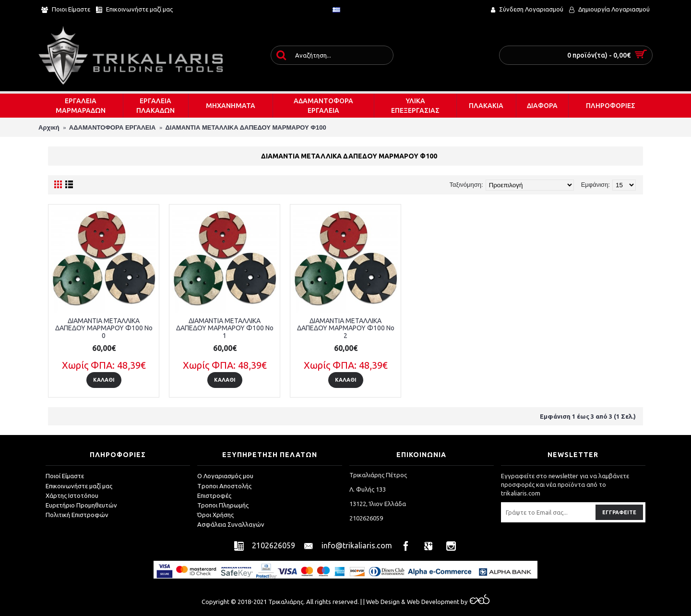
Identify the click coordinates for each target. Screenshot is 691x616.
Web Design (383, 602)
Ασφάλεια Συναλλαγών (231, 524)
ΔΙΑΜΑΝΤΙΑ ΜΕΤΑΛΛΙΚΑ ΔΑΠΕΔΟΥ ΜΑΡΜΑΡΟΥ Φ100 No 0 (104, 328)
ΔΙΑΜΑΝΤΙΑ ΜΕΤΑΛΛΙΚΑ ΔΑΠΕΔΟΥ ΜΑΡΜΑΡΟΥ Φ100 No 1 (225, 328)
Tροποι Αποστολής (224, 486)
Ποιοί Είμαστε (65, 476)
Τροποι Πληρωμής (223, 505)
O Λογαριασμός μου (225, 476)
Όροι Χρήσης (215, 515)
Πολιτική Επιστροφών (77, 515)
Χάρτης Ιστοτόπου (72, 495)
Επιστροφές (214, 495)
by (474, 602)
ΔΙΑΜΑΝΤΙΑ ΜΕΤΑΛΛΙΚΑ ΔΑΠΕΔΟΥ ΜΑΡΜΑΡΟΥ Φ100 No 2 (346, 328)
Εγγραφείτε (619, 512)
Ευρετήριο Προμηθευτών (81, 505)
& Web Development (429, 602)
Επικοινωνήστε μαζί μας (79, 486)
